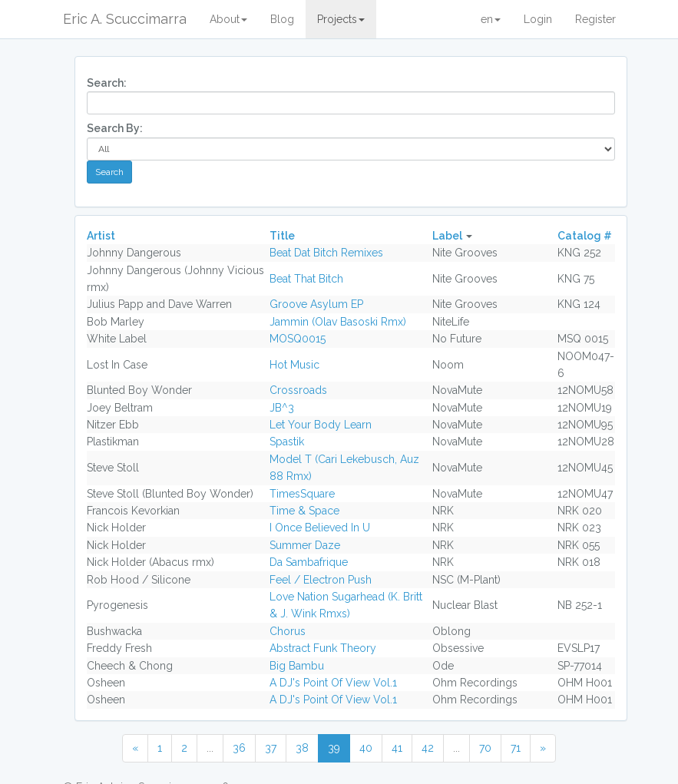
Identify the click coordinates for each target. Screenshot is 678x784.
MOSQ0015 (298, 339)
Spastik (287, 442)
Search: (107, 83)
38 (302, 748)
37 (271, 748)
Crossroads (298, 390)
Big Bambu (297, 666)
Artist (101, 236)
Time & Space (304, 511)
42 (428, 748)
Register (595, 19)
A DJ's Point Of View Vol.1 (333, 683)
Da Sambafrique (309, 562)
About (228, 19)
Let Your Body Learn (321, 425)
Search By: (115, 128)
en (491, 19)
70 (485, 748)
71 (516, 748)
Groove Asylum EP (316, 304)
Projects (341, 19)
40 (366, 748)
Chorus (288, 631)
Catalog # (585, 236)
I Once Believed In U (320, 528)
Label (447, 236)
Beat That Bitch (306, 279)
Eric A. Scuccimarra (125, 19)
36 (239, 748)
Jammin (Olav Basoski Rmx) (338, 322)
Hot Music (294, 365)
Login (538, 19)
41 (397, 748)
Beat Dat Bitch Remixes (326, 253)
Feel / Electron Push (321, 580)
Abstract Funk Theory (323, 648)
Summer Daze (305, 545)
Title (282, 236)
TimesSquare (302, 494)
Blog (282, 19)
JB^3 (282, 408)
